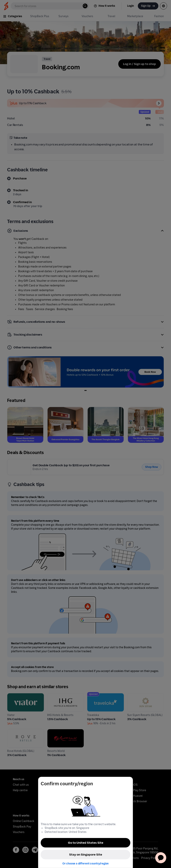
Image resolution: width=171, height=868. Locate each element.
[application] (161, 858)
